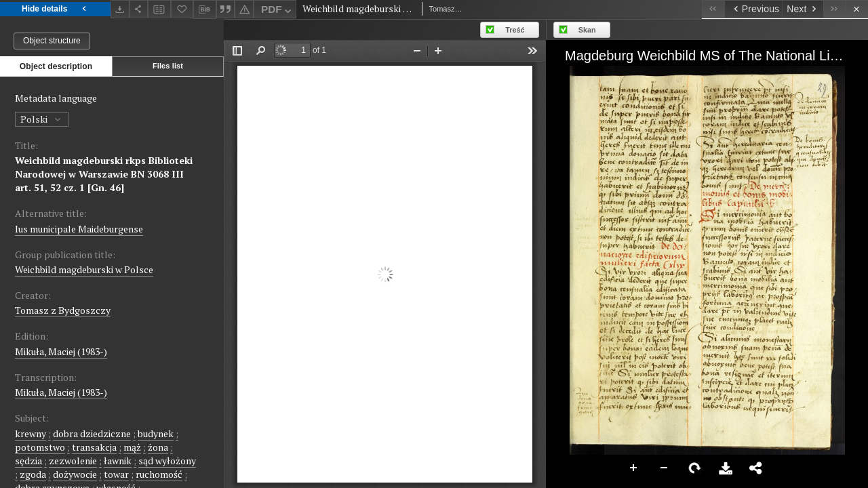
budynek (156, 433)
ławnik (118, 461)
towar (116, 474)
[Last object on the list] (834, 9)
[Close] (857, 9)
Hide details (55, 9)
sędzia (28, 461)
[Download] (120, 9)
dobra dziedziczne (92, 433)
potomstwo (40, 447)
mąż (132, 447)
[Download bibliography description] (205, 9)
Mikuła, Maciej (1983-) (61, 351)
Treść (515, 30)
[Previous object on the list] (753, 9)
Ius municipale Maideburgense (79, 229)
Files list (168, 66)
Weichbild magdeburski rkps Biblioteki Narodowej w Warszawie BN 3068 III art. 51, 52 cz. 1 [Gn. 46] (104, 174)
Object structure (52, 41)
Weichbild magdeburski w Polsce (84, 269)
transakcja (94, 447)
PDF (278, 11)
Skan (587, 30)
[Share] (139, 9)
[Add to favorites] (182, 9)
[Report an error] (244, 9)
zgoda (33, 474)
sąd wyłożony (167, 461)
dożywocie (75, 474)
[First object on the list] (713, 9)
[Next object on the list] (803, 9)
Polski (42, 119)
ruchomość (159, 474)
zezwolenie (73, 461)
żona (158, 447)
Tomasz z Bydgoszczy (63, 310)
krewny (31, 433)
